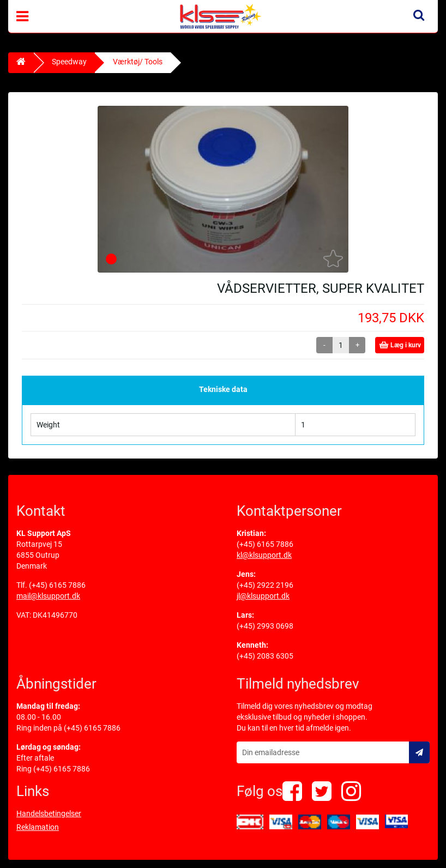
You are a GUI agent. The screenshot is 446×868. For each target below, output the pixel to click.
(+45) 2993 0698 (265, 626)
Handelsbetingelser (49, 813)
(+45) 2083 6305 (265, 656)
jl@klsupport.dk (263, 596)
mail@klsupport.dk (48, 596)
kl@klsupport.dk (264, 555)
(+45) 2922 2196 (265, 585)
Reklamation (38, 827)
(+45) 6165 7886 (57, 585)
